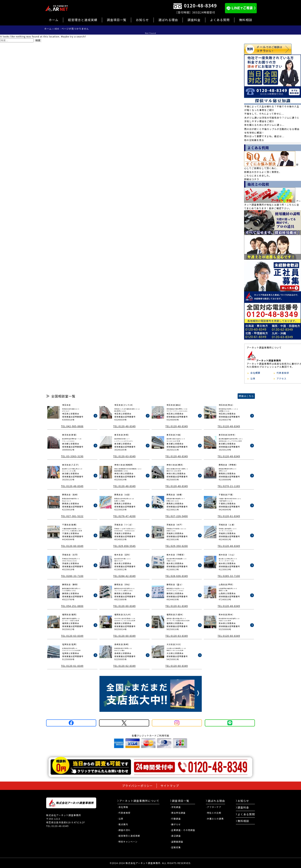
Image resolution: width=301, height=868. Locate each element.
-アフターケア (214, 807)
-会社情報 (123, 807)
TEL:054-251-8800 (72, 606)
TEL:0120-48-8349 (124, 426)
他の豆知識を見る (254, 140)
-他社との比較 (214, 813)
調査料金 (194, 20)
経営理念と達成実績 (83, 20)
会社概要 (255, 373)
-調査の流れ (124, 830)
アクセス (281, 378)
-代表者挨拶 (124, 813)
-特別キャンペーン (127, 842)
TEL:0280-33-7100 (72, 576)
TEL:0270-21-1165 (229, 486)
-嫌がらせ (175, 824)
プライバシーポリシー (137, 786)
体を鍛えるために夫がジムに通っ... (264, 125)
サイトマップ (170, 786)
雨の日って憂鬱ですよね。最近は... (264, 136)
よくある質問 (220, 20)
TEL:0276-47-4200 (124, 516)
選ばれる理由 (168, 20)
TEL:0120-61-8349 (229, 516)
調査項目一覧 (117, 20)
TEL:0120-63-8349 (124, 456)
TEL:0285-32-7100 (229, 576)
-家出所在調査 (178, 813)
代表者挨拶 (283, 373)
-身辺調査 (176, 836)
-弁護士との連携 (215, 819)
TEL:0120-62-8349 (124, 666)
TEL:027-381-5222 (72, 516)
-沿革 (120, 819)
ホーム (54, 20)
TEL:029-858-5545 (124, 546)
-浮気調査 (176, 807)
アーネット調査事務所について (138, 801)
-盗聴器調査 (177, 842)
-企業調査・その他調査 (183, 830)
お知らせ (142, 20)
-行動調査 (176, 819)
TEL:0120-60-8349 (72, 546)
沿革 (253, 378)
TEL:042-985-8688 (72, 426)
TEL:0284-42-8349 (124, 576)
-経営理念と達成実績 (129, 836)
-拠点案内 (123, 824)
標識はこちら (246, 396)
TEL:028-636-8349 (177, 576)
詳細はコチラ (252, 179)
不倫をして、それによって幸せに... (264, 114)
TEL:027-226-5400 (177, 516)
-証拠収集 (176, 847)
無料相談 (246, 20)
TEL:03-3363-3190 (72, 456)
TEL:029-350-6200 (177, 546)
